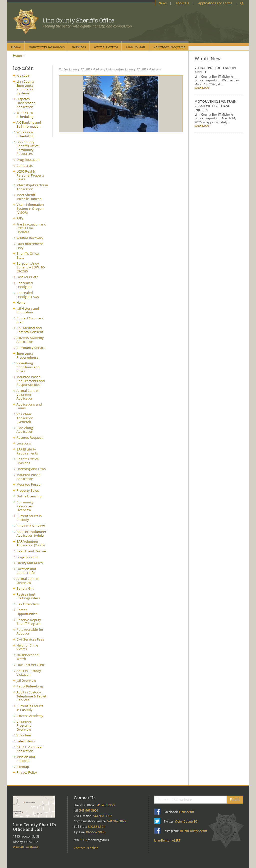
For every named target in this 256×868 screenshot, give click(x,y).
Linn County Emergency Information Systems (25, 87)
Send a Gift (25, 588)
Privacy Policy (27, 772)
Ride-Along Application (25, 430)
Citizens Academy (30, 716)
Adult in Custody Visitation (29, 673)
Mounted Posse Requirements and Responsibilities (31, 381)
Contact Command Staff (30, 320)
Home (16, 47)
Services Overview (31, 526)
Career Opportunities (27, 612)
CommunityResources (47, 47)
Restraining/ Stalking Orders (28, 596)
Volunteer (24, 735)
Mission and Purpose (26, 759)
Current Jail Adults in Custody (30, 708)
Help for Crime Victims (27, 647)
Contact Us (25, 166)
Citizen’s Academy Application (30, 340)
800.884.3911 (97, 827)
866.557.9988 (96, 832)
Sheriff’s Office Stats (28, 255)
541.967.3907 (102, 816)
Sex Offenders (28, 604)
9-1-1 (83, 840)
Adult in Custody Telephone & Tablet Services (31, 696)
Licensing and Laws (31, 469)
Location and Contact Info (26, 571)
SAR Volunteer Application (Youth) (30, 543)
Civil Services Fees (30, 639)
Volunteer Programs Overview (24, 726)
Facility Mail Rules (30, 563)
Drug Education (28, 160)
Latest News (26, 741)
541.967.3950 (105, 805)
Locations (24, 443)
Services (79, 47)
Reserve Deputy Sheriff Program (29, 622)
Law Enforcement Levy (30, 246)
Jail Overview (26, 680)
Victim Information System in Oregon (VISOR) (30, 208)
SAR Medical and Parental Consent (30, 330)
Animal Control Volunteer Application (27, 394)
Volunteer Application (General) (25, 418)
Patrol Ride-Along (29, 686)
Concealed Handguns (25, 285)
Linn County (78, 20)
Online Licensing (29, 496)
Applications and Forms (215, 3)
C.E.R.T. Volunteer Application (30, 749)
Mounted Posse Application (28, 477)
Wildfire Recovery (30, 238)
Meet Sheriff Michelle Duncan (29, 197)
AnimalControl (106, 47)
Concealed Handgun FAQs (28, 295)
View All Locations (26, 847)
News (163, 3)
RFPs (20, 218)
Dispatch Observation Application (26, 103)
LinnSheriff (187, 812)
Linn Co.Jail (135, 47)
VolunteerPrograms (169, 47)
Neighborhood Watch (27, 657)
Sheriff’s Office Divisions (28, 461)
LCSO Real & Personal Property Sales (30, 175)
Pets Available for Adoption (30, 632)
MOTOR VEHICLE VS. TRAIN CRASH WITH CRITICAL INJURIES (215, 106)
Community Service (31, 348)
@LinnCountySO (186, 821)
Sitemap (23, 767)
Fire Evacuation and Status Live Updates (31, 228)
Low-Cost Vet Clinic (30, 665)
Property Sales (28, 490)
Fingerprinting (27, 557)
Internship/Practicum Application (32, 187)
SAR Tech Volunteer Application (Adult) (31, 534)
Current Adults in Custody (29, 518)
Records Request (29, 437)
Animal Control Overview (27, 581)
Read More (202, 88)
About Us (182, 3)
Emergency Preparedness (27, 355)
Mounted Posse (28, 484)
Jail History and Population (28, 310)
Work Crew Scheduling (25, 115)
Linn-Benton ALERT (167, 840)
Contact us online (86, 848)
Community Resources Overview (25, 506)
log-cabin (23, 75)
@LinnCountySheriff (193, 831)
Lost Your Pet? (27, 277)
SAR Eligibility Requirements (27, 451)
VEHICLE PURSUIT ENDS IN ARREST (215, 70)
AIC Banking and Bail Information (29, 124)
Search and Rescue (31, 551)
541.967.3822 (117, 821)
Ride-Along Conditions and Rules (28, 367)
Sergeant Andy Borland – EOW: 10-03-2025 (31, 267)
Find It (235, 799)
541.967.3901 (89, 810)
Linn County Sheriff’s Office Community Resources (28, 148)
